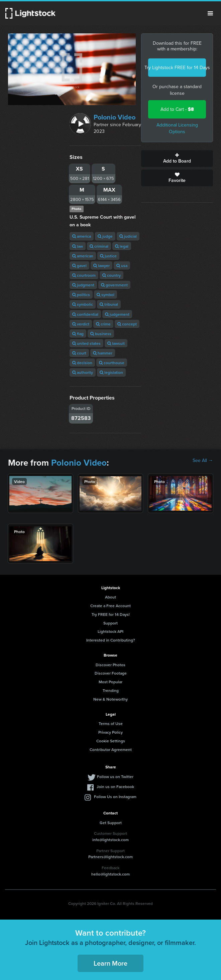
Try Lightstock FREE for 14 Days (177, 68)
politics (81, 295)
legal (122, 246)
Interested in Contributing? (111, 640)
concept (127, 324)
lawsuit (116, 343)
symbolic (83, 304)
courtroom (84, 275)
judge (105, 236)
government (114, 285)
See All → (203, 461)
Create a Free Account (110, 606)
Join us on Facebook (115, 787)
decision (82, 363)
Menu (210, 13)
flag (78, 334)
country (112, 275)
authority (83, 372)
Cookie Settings (111, 741)
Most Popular (110, 682)
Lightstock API (110, 631)
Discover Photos (110, 665)
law (78, 246)
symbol (105, 295)
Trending (111, 690)
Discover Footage (111, 673)
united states (86, 343)
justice (108, 256)
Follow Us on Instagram (115, 797)
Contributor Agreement (111, 750)
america (82, 236)
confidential (85, 314)
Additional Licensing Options (177, 128)
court (79, 353)
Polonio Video (115, 117)
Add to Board (177, 159)
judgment (83, 285)
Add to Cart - (177, 109)
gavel (79, 266)
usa (122, 266)
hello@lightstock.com (110, 874)
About (110, 597)
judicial (128, 236)
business (101, 334)
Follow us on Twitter (115, 777)
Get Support (111, 823)
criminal (99, 246)
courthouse (112, 363)
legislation (111, 372)
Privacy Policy (110, 732)
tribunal (109, 304)
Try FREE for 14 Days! (111, 614)
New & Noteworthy (110, 699)
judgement (117, 314)
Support (110, 623)
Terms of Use (111, 723)
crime (103, 324)
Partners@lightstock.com (110, 857)
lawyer (101, 266)
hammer (103, 353)
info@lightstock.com (110, 840)
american (83, 256)
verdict (81, 324)
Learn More (110, 963)
